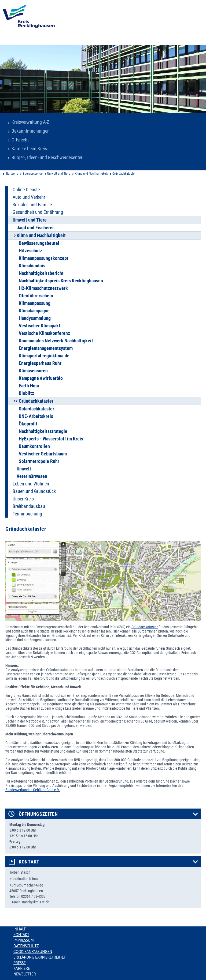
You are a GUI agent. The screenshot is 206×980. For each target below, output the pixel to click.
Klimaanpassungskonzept (44, 258)
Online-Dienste (26, 190)
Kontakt (29, 862)
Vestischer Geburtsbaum (43, 454)
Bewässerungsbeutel (39, 243)
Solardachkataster (36, 409)
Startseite (12, 174)
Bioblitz (26, 393)
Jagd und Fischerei (35, 228)
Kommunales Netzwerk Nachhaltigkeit (56, 341)
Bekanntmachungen (31, 131)
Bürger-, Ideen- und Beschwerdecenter (47, 158)
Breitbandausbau (29, 506)
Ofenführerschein (36, 296)
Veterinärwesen (32, 476)
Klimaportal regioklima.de (44, 356)
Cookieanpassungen (33, 952)
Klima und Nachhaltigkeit (91, 174)
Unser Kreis (23, 499)
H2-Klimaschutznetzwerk (43, 288)
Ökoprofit (28, 424)
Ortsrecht (20, 140)
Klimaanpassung (35, 303)
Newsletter (25, 974)
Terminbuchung (27, 514)
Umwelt (24, 469)
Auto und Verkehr (29, 197)
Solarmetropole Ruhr (39, 461)
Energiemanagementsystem (46, 348)
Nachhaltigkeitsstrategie (43, 431)
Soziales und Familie (32, 205)
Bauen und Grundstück (34, 491)
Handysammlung (35, 318)
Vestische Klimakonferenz (44, 333)
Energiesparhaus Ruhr (40, 363)
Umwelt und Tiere (59, 174)
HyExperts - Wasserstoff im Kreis (51, 439)
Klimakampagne (34, 311)
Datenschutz (26, 946)
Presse (20, 963)
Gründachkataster (145, 627)
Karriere (22, 968)
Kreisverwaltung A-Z (30, 122)
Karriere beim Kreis (29, 149)
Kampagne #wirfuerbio (41, 378)
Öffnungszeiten (38, 814)
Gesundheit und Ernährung (38, 212)
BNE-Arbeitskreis (36, 416)
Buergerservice (33, 174)
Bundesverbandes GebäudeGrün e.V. (33, 790)
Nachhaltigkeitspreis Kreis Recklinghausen (61, 281)
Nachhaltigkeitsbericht (41, 273)
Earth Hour (29, 386)
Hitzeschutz (30, 251)
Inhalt (20, 929)
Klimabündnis (32, 266)
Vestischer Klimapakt (40, 326)
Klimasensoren (33, 371)
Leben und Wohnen (31, 484)
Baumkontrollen (34, 446)
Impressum (24, 940)
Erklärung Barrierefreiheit (40, 957)
